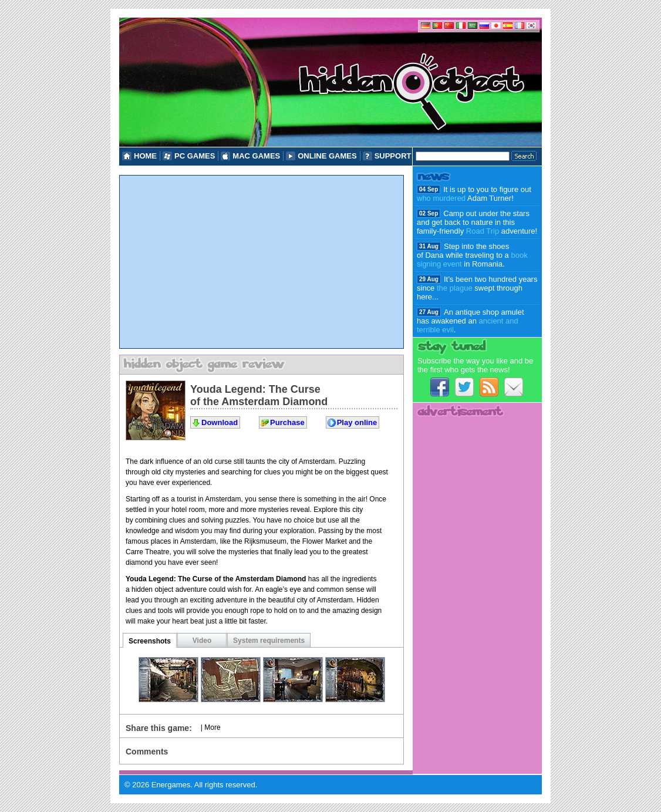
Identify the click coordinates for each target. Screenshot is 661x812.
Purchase (287, 422)
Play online (357, 422)
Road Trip (483, 231)
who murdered (441, 198)
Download (220, 422)
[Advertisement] (262, 262)
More (212, 727)
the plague (455, 288)
